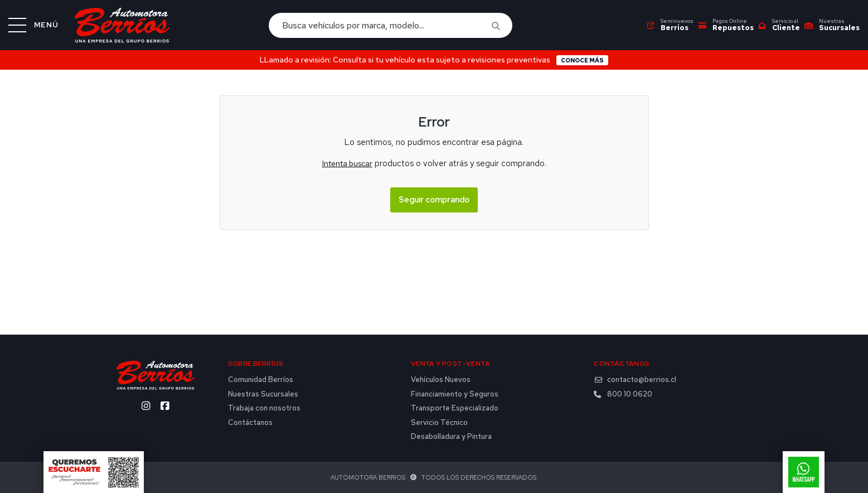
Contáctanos (250, 423)
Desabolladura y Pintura (451, 437)
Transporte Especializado (455, 408)
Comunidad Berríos (261, 380)
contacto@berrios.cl (635, 380)
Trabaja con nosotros (264, 408)
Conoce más (582, 60)
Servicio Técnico (439, 423)
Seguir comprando (434, 199)
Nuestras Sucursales (263, 394)
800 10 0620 (623, 394)
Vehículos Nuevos (441, 380)
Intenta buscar (347, 163)
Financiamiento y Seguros (455, 394)
